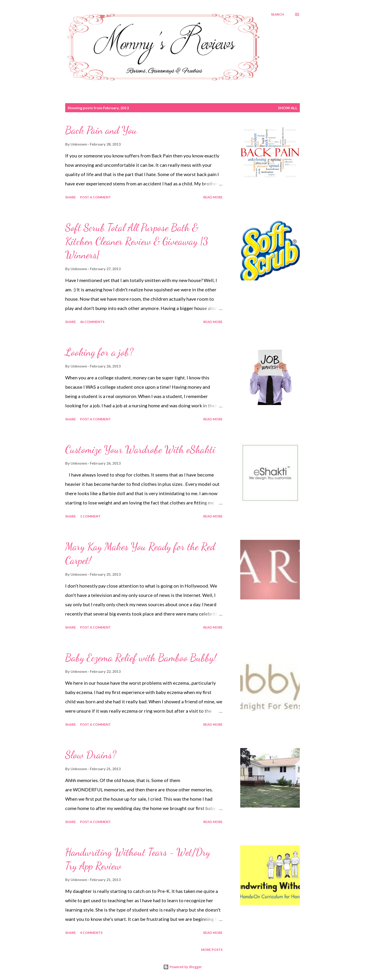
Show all (288, 108)
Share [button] (71, 197)
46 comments (92, 322)
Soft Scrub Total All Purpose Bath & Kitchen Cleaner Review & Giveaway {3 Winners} (137, 241)
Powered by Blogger (182, 967)
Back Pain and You (101, 130)
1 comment (90, 516)
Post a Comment (95, 197)
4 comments (91, 933)
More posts (212, 950)
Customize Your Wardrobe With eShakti (140, 449)
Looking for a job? (99, 352)
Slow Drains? (91, 755)
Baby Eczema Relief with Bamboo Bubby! (141, 658)
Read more (213, 197)
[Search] (277, 14)
